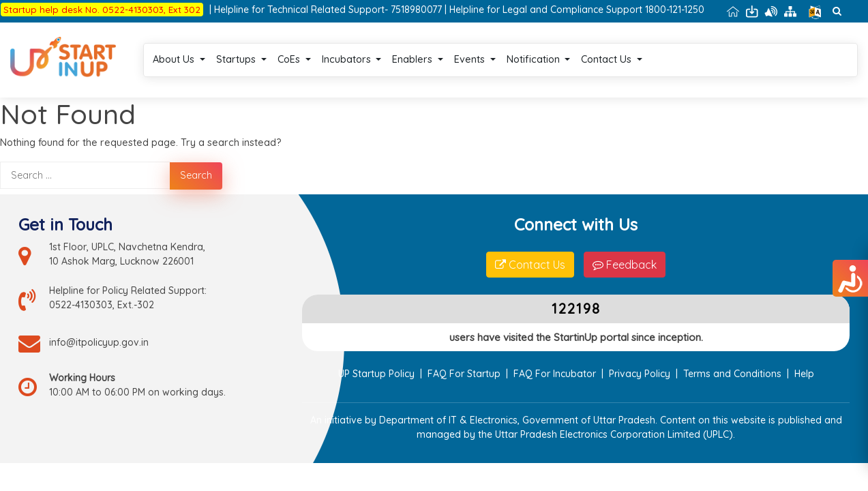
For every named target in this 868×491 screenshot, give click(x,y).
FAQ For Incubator (555, 352)
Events (525, 51)
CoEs (345, 51)
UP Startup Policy (376, 352)
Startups (293, 51)
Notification (589, 51)
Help (804, 352)
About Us (230, 51)
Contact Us (663, 51)
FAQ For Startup (464, 352)
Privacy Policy (640, 352)
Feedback (625, 248)
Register (773, 51)
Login (721, 51)
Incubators (402, 51)
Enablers (469, 51)
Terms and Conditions (732, 352)
